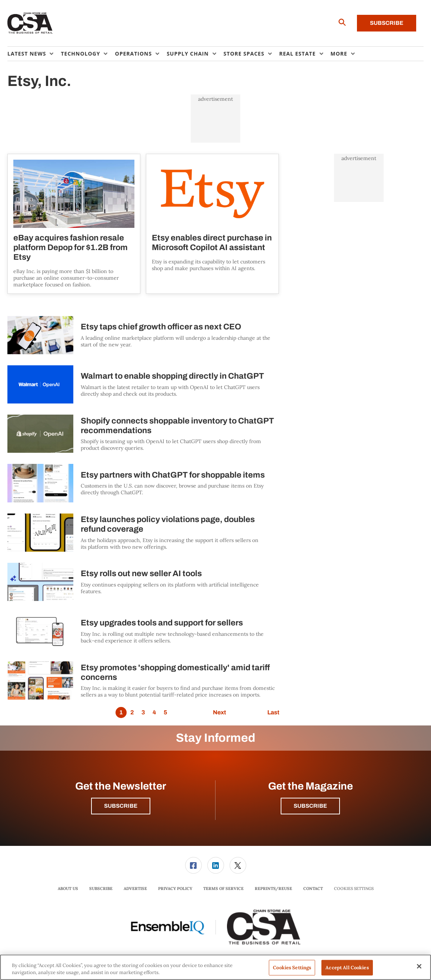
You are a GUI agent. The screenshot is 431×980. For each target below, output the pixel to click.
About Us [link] (68, 888)
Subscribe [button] (121, 806)
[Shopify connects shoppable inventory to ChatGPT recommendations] (40, 434)
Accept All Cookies (347, 968)
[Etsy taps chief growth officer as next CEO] (40, 335)
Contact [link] (313, 888)
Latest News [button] (27, 54)
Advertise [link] (135, 888)
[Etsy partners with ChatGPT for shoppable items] (40, 483)
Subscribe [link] (101, 888)
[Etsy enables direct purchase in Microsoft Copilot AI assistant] (212, 194)
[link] (193, 865)
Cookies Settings (354, 889)
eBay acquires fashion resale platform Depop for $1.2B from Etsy (71, 248)
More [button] (339, 54)
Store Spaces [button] (244, 54)
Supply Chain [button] (188, 54)
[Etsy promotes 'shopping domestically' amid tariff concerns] (40, 680)
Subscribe (387, 23)
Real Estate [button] (298, 54)
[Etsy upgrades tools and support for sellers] (40, 631)
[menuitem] (34, 54)
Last (273, 712)
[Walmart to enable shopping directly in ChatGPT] (40, 384)
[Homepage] (30, 23)
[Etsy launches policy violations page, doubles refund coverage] (40, 533)
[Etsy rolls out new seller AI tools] (40, 582)
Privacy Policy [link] (175, 888)
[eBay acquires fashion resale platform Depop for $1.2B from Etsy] (74, 194)
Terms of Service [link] (223, 888)
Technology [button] (80, 54)
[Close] (419, 966)
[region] (215, 967)
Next (219, 712)
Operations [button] (133, 54)
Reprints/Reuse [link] (273, 888)
